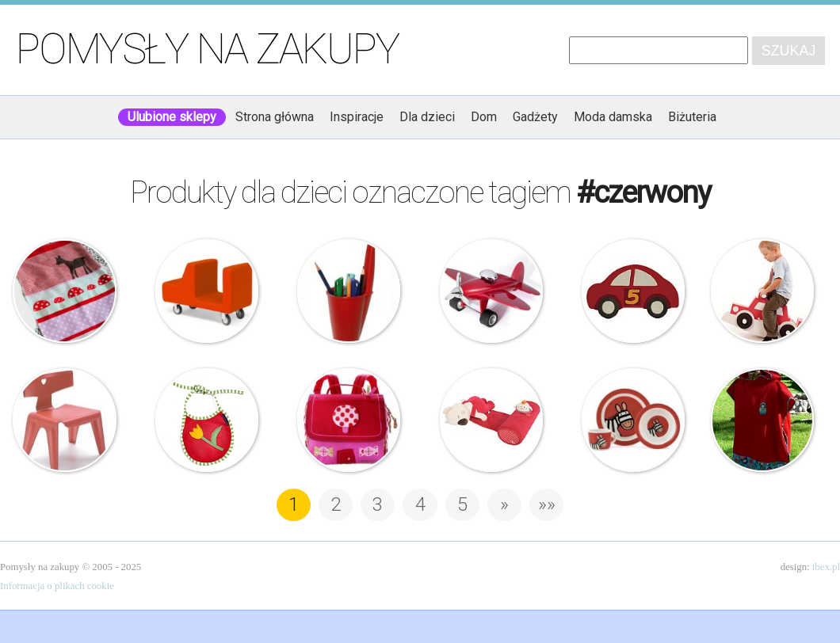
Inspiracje (357, 117)
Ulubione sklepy (172, 117)
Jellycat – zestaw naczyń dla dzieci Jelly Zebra (633, 420)
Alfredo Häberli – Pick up (207, 291)
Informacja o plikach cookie (57, 586)
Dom (484, 117)
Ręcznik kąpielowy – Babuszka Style (762, 420)
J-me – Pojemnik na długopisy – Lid (349, 291)
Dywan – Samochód (633, 291)
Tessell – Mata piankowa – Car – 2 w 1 (762, 291)
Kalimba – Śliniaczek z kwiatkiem (207, 420)
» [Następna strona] (504, 504)
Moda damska (613, 117)
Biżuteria (692, 117)
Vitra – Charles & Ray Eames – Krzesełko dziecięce (64, 420)
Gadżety (535, 117)
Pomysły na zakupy (207, 49)
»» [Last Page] (547, 504)
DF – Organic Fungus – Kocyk (64, 291)
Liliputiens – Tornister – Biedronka (349, 420)
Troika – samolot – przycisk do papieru (491, 291)
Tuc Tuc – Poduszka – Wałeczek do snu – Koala (491, 420)
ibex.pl (826, 567)
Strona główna (275, 117)
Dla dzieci (427, 117)
